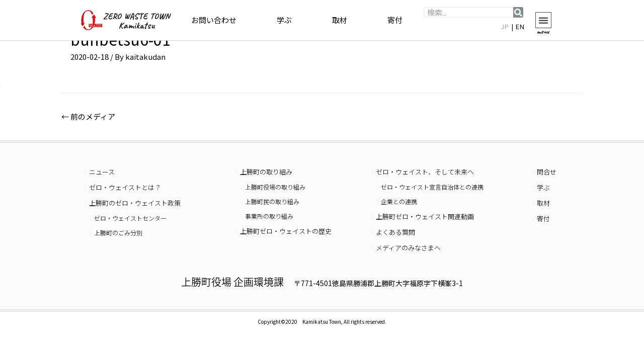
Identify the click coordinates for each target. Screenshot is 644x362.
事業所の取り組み (269, 216)
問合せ (547, 172)
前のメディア (88, 116)
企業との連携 (399, 201)
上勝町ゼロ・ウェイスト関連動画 (425, 216)
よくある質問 (395, 232)
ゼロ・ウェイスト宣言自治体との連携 (432, 187)
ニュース (102, 172)
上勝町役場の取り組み (275, 187)
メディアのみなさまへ (408, 248)
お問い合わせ (214, 20)
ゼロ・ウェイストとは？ (125, 187)
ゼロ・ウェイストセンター (130, 218)
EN (520, 26)
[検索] (518, 12)
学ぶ (284, 20)
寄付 (395, 20)
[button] (543, 20)
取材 (340, 20)
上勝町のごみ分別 (118, 233)
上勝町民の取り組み (272, 201)
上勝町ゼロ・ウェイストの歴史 (286, 231)
